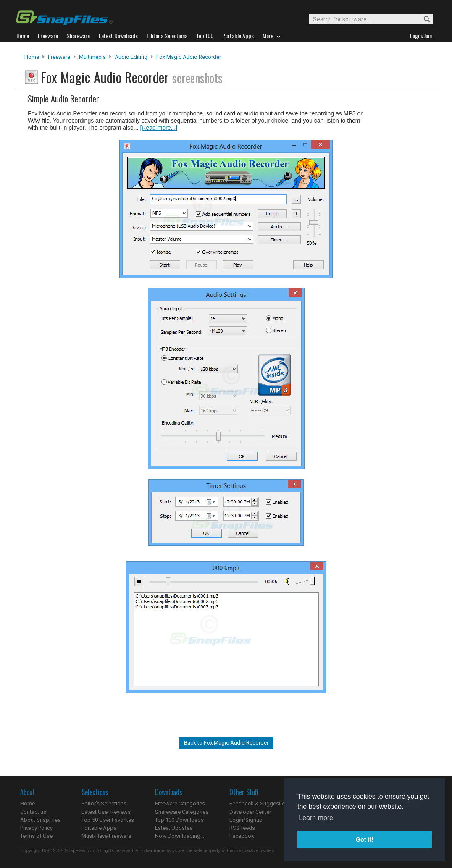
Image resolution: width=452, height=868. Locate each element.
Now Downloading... (180, 836)
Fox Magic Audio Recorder (189, 57)
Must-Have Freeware (106, 836)
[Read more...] (159, 128)
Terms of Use (36, 836)
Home (32, 57)
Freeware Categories (180, 804)
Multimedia (92, 57)
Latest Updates (174, 828)
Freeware (59, 57)
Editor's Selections (104, 804)
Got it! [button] (365, 839)
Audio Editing (131, 57)
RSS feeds (242, 828)
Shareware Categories (182, 812)
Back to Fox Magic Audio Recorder (226, 743)
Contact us (33, 812)
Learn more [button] (316, 818)
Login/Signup (246, 820)
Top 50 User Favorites (108, 820)
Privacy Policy (36, 828)
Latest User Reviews (106, 812)
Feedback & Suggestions (260, 804)
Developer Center (250, 812)
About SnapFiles (40, 820)
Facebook (242, 836)
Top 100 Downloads (179, 820)
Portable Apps (99, 828)
